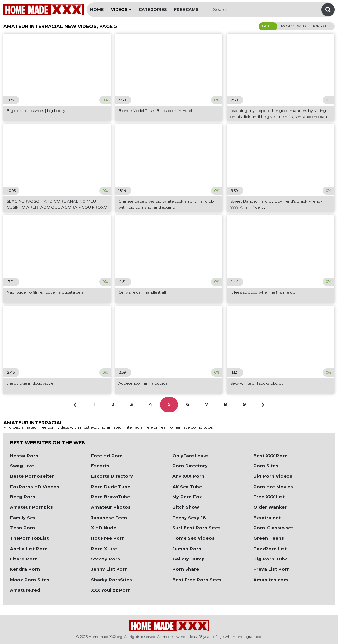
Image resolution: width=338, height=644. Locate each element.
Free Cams (186, 9)
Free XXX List (269, 497)
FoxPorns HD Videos (35, 487)
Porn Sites (266, 466)
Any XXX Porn (188, 476)
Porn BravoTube (111, 497)
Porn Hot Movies (273, 487)
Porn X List (104, 549)
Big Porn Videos (273, 476)
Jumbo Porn (187, 549)
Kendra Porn (25, 569)
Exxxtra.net (267, 518)
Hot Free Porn (108, 538)
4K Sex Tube (187, 487)
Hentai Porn (24, 456)
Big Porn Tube (271, 559)
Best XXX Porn (270, 456)
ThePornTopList (29, 538)
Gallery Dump (188, 559)
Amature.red (25, 590)
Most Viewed (293, 26)
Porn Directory (190, 466)
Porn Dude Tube (111, 487)
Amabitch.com (271, 580)
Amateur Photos (111, 507)
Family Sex (23, 518)
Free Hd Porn (107, 456)
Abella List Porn (29, 549)
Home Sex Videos (193, 538)
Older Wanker (270, 507)
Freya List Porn (272, 569)
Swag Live (22, 466)
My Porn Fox (187, 497)
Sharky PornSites (112, 580)
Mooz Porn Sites (30, 580)
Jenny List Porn (109, 569)
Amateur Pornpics (32, 507)
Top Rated (322, 26)
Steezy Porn (106, 559)
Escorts (100, 466)
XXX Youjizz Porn (111, 590)
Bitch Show (186, 507)
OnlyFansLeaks (190, 456)
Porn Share (186, 569)
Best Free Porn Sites (197, 580)
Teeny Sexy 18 (189, 518)
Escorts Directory (112, 476)
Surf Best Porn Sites (196, 528)
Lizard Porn (24, 559)
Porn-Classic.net (273, 528)
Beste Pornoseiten (32, 476)
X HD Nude (104, 528)
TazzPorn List (270, 549)
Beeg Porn (23, 497)
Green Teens (269, 538)
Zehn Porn (22, 528)
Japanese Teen (109, 518)
